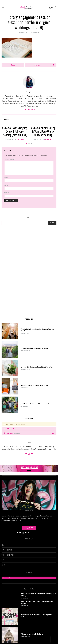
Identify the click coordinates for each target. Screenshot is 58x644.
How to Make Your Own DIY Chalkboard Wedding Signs (34, 385)
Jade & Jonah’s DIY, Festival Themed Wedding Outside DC (35, 404)
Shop (3, 560)
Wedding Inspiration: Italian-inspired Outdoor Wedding (34, 348)
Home (3, 545)
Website (7, 193)
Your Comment (9, 159)
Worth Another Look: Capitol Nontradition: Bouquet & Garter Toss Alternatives (37, 330)
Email (6, 185)
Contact (29, 528)
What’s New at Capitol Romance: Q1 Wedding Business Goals (37, 615)
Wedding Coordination (8, 555)
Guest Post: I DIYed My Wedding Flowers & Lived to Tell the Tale (37, 367)
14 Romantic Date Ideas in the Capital (32, 634)
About (3, 565)
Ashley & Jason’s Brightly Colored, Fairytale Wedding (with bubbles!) (15, 131)
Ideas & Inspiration (7, 550)
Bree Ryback (29, 92)
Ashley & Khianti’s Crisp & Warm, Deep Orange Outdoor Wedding (43, 131)
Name (6, 178)
